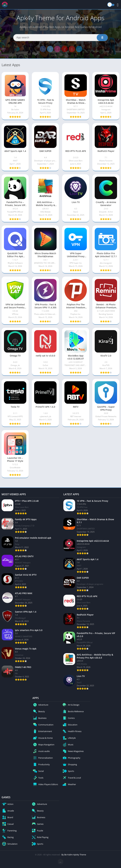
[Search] (60, 38)
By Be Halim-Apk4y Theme (74, 855)
